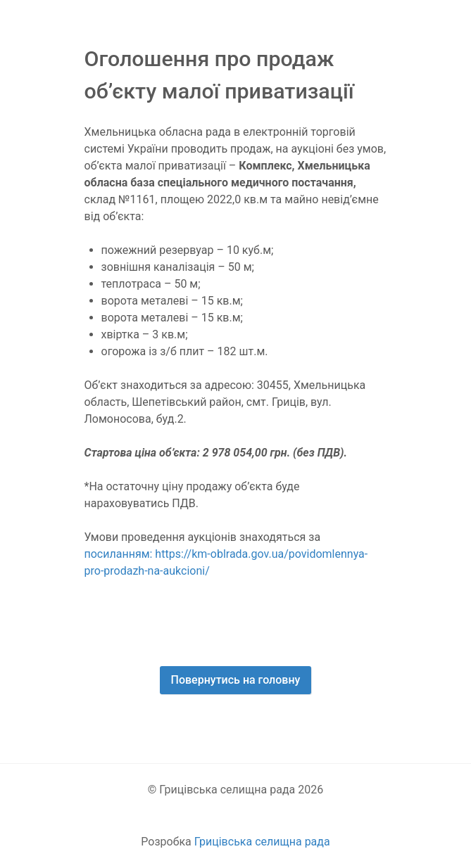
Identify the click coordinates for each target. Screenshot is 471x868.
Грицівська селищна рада (262, 842)
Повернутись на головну (236, 680)
